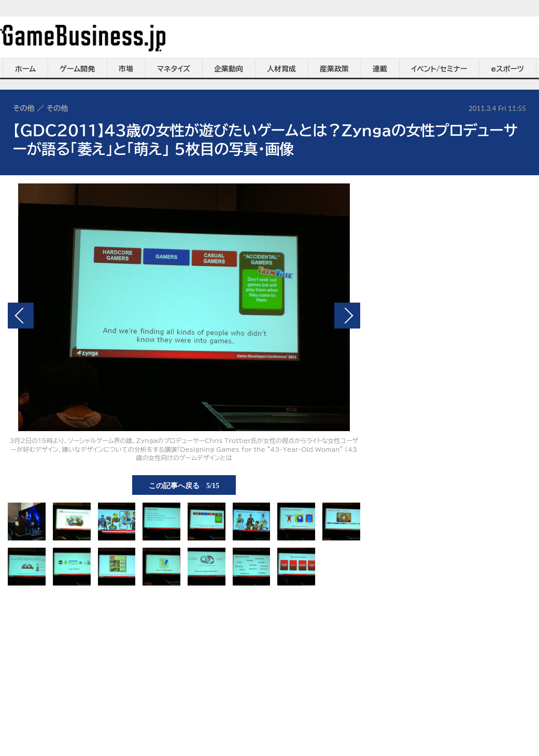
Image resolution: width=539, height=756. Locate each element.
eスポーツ (508, 69)
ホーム (25, 69)
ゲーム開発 (77, 69)
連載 (380, 69)
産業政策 (334, 69)
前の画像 (21, 316)
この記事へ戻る (184, 485)
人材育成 (281, 69)
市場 (126, 69)
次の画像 (347, 316)
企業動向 (229, 69)
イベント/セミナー (439, 69)
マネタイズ (174, 69)
